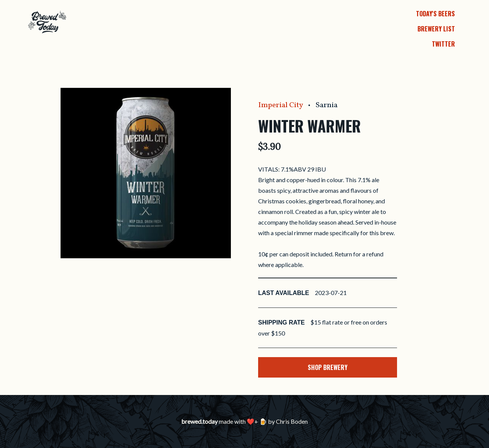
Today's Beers (435, 14)
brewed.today (199, 421)
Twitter (443, 44)
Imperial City (280, 105)
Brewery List (436, 29)
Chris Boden (292, 421)
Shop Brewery (328, 367)
